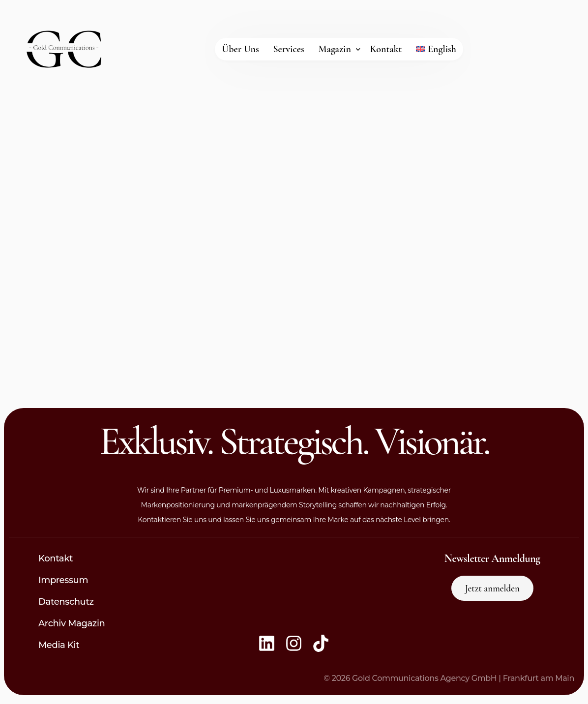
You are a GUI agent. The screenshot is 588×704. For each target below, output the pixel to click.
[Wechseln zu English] (436, 49)
